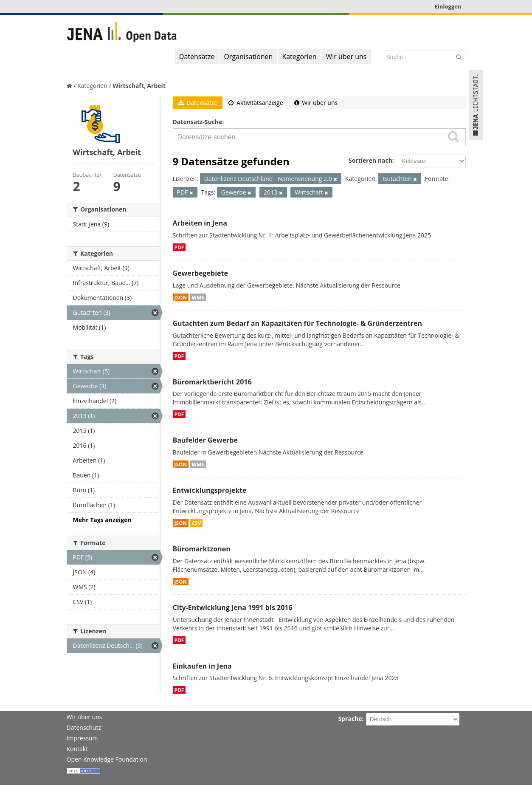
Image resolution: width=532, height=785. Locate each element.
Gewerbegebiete (200, 273)
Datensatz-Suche (198, 122)
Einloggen (448, 6)
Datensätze (197, 56)
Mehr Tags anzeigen (102, 520)
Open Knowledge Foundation (107, 759)
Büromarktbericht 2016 (212, 382)
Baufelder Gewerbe (205, 440)
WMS (198, 297)
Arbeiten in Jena (200, 223)
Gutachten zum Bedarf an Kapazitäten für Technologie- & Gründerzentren (297, 323)
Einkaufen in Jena (202, 666)
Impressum (82, 738)
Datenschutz (84, 727)
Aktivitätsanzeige (256, 103)
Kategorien (299, 56)
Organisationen (248, 56)
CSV (197, 523)
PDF (179, 247)
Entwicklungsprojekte (210, 490)
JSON (181, 297)
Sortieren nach (370, 160)
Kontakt (77, 749)
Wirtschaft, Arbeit (139, 86)
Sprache (350, 719)
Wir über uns (346, 56)
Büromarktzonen (202, 549)
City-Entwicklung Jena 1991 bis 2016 (233, 607)
